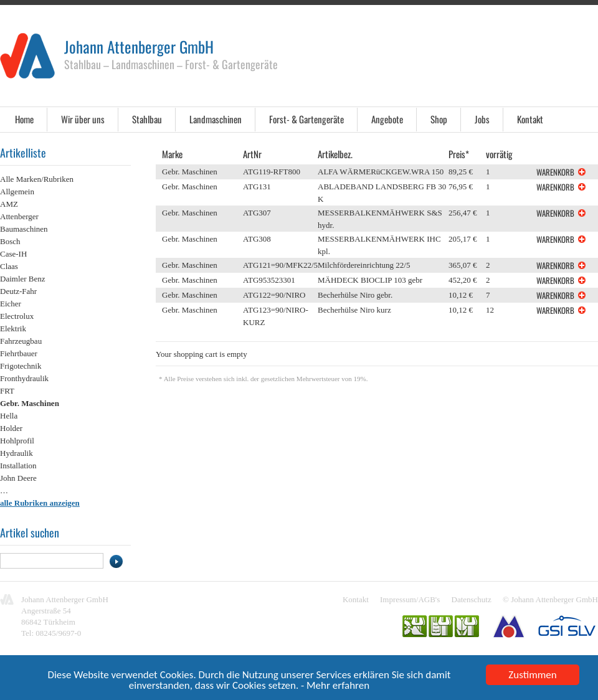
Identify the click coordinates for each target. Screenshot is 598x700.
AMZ (9, 204)
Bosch (10, 241)
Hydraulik (17, 453)
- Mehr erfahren (335, 688)
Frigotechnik (21, 366)
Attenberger (19, 216)
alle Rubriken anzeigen (40, 503)
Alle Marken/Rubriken (37, 179)
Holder (11, 428)
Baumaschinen (24, 229)
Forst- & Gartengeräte (306, 119)
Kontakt (530, 119)
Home (24, 119)
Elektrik (13, 329)
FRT (7, 391)
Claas (9, 266)
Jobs (482, 119)
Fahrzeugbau (21, 341)
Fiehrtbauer (19, 353)
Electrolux (17, 316)
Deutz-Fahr (18, 291)
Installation (18, 466)
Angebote (387, 119)
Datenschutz (472, 599)
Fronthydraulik (24, 378)
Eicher (11, 304)
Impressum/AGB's (410, 599)
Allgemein (17, 192)
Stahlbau (147, 119)
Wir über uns (83, 119)
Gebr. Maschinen (30, 403)
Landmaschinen (216, 119)
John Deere (18, 478)
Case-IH (13, 254)
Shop (439, 119)
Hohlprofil (17, 441)
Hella (9, 416)
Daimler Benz (23, 279)
